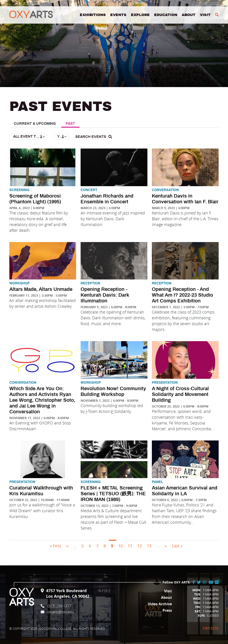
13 (149, 546)
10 (120, 546)
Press (167, 610)
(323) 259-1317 (59, 606)
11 (130, 546)
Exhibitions (93, 15)
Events (118, 15)
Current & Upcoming (35, 124)
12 (140, 546)
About (189, 15)
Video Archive (160, 604)
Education (166, 15)
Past (70, 124)
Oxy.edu (211, 628)
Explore (140, 15)
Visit (205, 15)
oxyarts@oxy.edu (61, 612)
